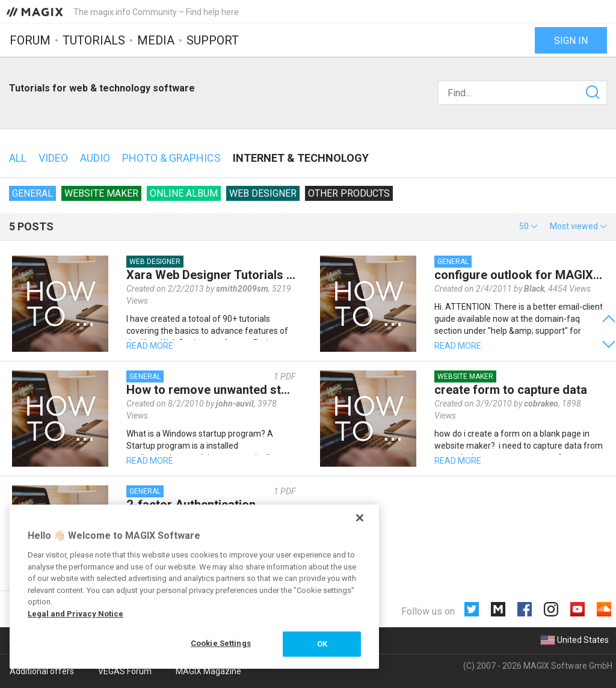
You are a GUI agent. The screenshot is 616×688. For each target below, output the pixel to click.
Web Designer (263, 193)
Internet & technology (301, 158)
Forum (30, 40)
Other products (349, 193)
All (18, 158)
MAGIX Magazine (208, 671)
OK (322, 644)
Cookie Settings (221, 643)
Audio (95, 158)
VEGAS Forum (125, 671)
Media (156, 40)
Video (53, 158)
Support (213, 40)
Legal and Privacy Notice (75, 614)
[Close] (360, 518)
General (32, 193)
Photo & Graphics (171, 158)
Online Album (184, 193)
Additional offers (42, 671)
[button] (528, 226)
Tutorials (94, 40)
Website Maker (101, 193)
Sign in (571, 41)
